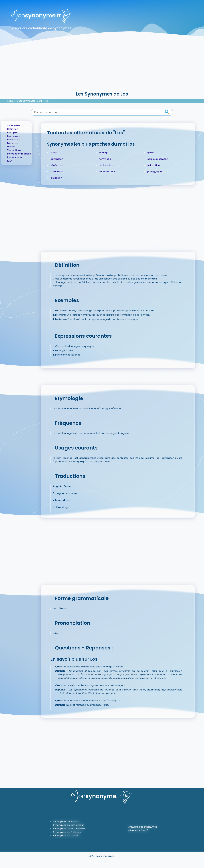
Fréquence (13, 143)
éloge (54, 153)
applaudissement (158, 159)
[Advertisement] (102, 68)
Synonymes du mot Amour (68, 825)
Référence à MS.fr (138, 830)
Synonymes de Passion (66, 821)
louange (104, 153)
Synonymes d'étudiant (66, 836)
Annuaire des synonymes (143, 827)
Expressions (14, 136)
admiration (57, 159)
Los (46, 101)
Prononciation (15, 157)
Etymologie (14, 140)
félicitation (154, 165)
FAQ (9, 161)
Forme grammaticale (19, 154)
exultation (56, 178)
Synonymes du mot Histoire (69, 828)
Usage (11, 147)
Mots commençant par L (29, 101)
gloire (150, 153)
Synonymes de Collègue (67, 832)
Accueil (11, 101)
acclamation (106, 165)
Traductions (14, 150)
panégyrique (155, 171)
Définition (13, 129)
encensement (107, 171)
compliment (58, 171)
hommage (105, 159)
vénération (57, 165)
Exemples (13, 132)
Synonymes (14, 125)
